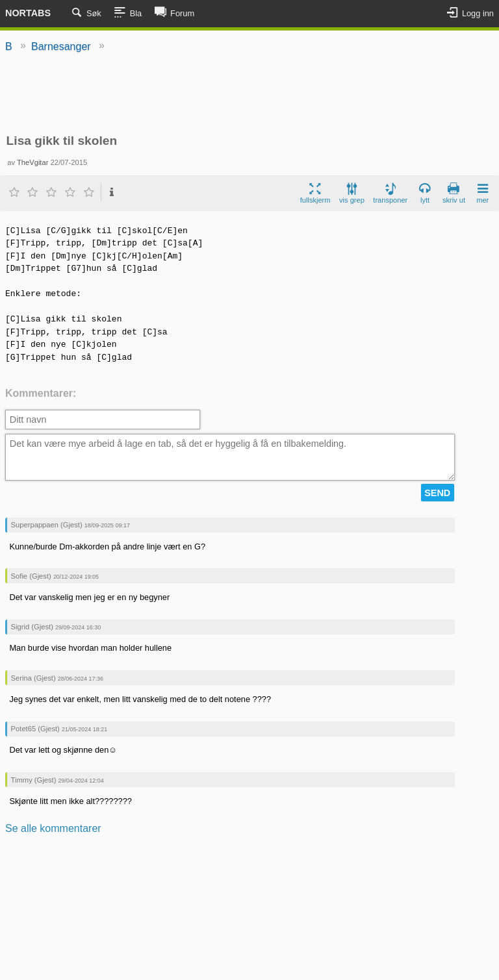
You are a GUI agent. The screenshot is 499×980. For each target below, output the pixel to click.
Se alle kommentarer (53, 828)
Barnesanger (61, 46)
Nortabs (28, 13)
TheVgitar (33, 162)
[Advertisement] (249, 94)
